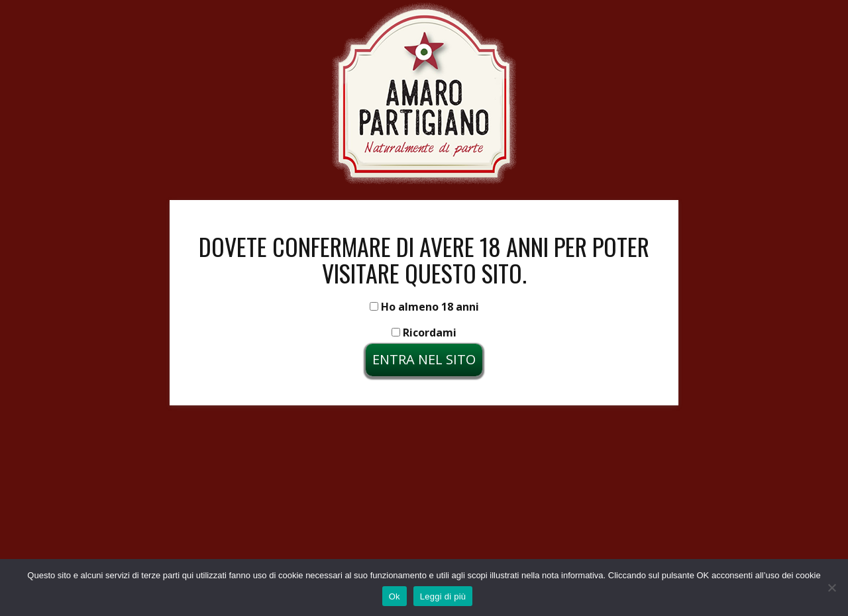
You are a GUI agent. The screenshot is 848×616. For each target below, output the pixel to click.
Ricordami (424, 333)
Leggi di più (443, 596)
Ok (395, 596)
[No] (831, 588)
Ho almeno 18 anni (424, 307)
